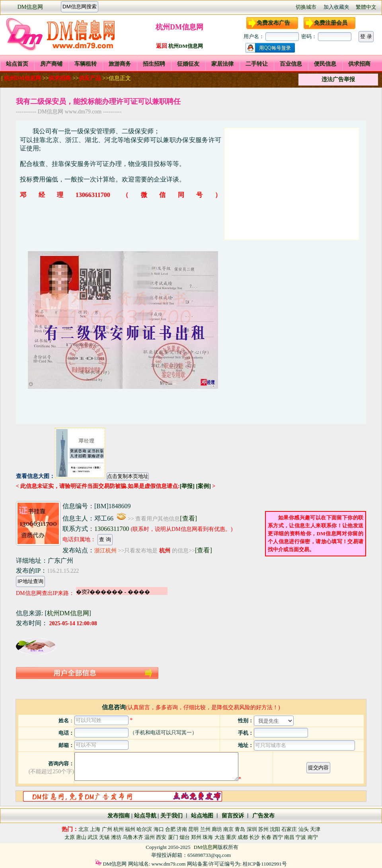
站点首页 (17, 64)
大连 (220, 837)
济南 (182, 829)
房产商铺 (51, 64)
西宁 (278, 837)
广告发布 (263, 816)
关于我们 (172, 816)
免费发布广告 (273, 23)
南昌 (289, 837)
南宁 (313, 837)
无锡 (104, 837)
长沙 (254, 837)
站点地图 (201, 816)
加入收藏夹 (336, 7)
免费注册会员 (331, 23)
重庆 (231, 837)
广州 (107, 829)
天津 (315, 829)
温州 (150, 837)
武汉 (93, 837)
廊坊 (217, 829)
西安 (161, 837)
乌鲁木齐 (133, 837)
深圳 (252, 829)
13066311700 (112, 529)
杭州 (119, 829)
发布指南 (119, 816)
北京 (84, 829)
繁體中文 (366, 7)
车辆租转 (86, 64)
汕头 (304, 829)
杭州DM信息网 (186, 46)
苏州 (263, 829)
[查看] (188, 518)
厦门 (173, 837)
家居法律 (222, 64)
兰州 (205, 829)
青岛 (240, 829)
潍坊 (116, 837)
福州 (130, 829)
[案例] (203, 486)
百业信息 (291, 64)
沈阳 (275, 829)
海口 (159, 829)
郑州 (196, 837)
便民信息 (325, 64)
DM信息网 (30, 7)
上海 (95, 829)
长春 (266, 837)
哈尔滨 (144, 829)
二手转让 (257, 64)
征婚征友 (188, 64)
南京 (228, 829)
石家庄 (289, 829)
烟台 (185, 837)
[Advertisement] (292, 184)
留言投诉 (233, 816)
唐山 (81, 837)
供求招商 (359, 64)
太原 (70, 837)
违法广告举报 (338, 79)
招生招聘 (154, 64)
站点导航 (145, 816)
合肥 (170, 829)
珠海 (208, 837)
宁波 (301, 837)
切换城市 (306, 7)
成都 (243, 837)
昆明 (193, 829)
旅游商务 (120, 64)
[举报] (187, 486)
